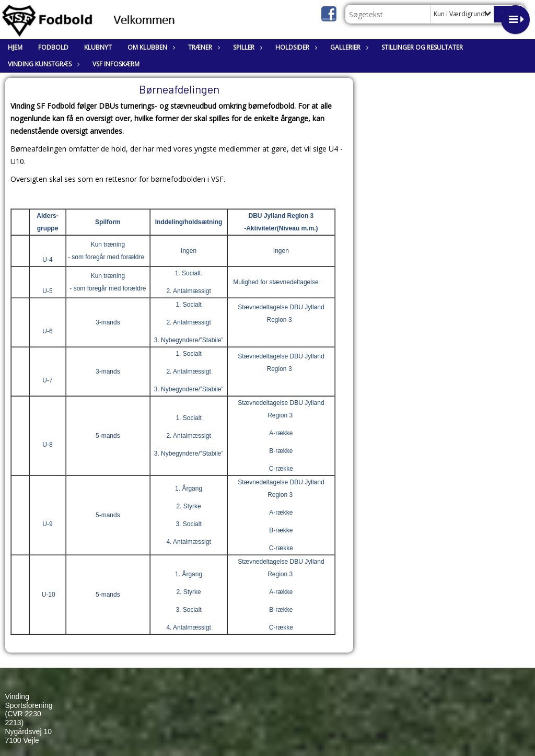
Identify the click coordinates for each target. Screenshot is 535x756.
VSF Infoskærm (116, 64)
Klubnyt (98, 47)
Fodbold (53, 47)
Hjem (15, 47)
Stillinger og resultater (422, 47)
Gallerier (348, 47)
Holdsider (295, 47)
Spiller (246, 47)
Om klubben (150, 47)
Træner (203, 47)
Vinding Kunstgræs (42, 64)
